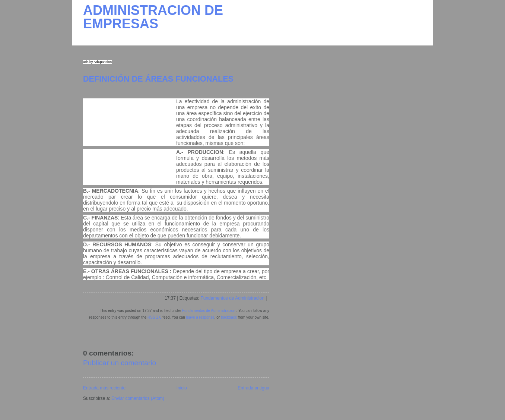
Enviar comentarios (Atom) (138, 398)
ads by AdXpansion (97, 62)
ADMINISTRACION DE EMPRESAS (153, 17)
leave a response (200, 317)
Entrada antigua (253, 388)
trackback (229, 317)
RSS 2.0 (154, 317)
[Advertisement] (130, 136)
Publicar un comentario (120, 363)
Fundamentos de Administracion (232, 298)
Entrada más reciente (104, 388)
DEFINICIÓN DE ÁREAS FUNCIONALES (158, 79)
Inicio (182, 388)
